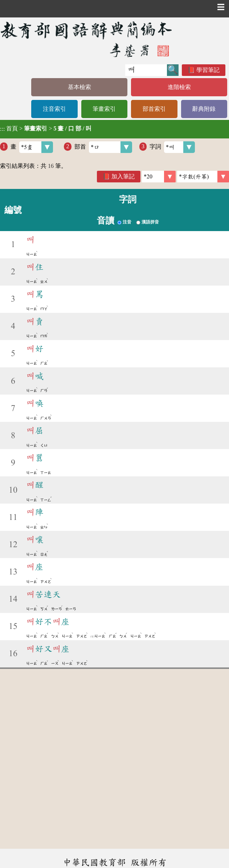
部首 (103, 147)
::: (2, 129)
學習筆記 (208, 70)
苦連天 (44, 594)
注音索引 (54, 109)
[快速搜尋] (146, 70)
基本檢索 (79, 87)
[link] (203, 177)
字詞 (172, 147)
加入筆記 (123, 176)
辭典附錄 (204, 109)
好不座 (48, 622)
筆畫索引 (104, 109)
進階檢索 (179, 87)
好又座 (48, 649)
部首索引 (154, 109)
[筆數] (159, 177)
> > (46, 129)
